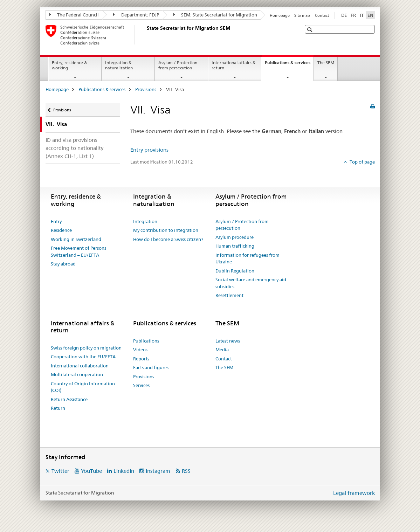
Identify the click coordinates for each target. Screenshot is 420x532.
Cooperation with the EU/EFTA (83, 357)
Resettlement (229, 295)
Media (222, 350)
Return (58, 408)
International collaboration (80, 366)
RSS (186, 471)
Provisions (146, 89)
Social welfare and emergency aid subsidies (251, 283)
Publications (146, 341)
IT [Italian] (362, 15)
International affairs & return (233, 65)
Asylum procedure (235, 237)
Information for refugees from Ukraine (247, 258)
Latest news (228, 341)
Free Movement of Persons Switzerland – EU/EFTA (78, 251)
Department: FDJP (136, 15)
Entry (56, 221)
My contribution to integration (166, 230)
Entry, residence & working (69, 65)
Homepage (280, 15)
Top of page (362, 162)
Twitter (60, 471)
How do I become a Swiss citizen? (168, 239)
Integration (145, 221)
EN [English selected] (370, 15)
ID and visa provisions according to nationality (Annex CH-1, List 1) (74, 148)
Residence (61, 230)
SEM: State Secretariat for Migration (215, 15)
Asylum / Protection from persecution (178, 65)
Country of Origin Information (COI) (83, 387)
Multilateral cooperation (77, 374)
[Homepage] (145, 35)
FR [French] (353, 15)
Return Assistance (69, 399)
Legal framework (354, 493)
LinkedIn (124, 471)
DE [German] (344, 15)
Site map (302, 15)
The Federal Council (74, 15)
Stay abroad (63, 264)
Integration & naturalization (119, 65)
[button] (311, 30)
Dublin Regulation (235, 271)
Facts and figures (151, 367)
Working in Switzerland (76, 239)
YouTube (91, 471)
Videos (140, 350)
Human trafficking (235, 246)
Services (141, 385)
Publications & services (289, 65)
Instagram (158, 471)
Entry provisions (149, 150)
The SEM (326, 63)
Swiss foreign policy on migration (86, 348)
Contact (322, 15)
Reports (141, 359)
